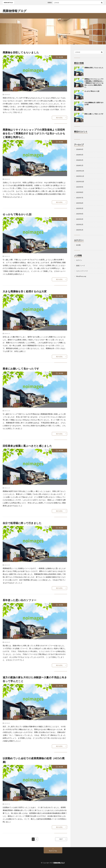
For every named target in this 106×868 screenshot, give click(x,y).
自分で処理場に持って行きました (22, 523)
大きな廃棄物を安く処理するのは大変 (25, 291)
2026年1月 (80, 165)
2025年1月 (80, 230)
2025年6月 (80, 203)
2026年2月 (80, 160)
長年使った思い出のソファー (20, 600)
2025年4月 (80, 214)
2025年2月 (80, 224)
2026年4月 (80, 149)
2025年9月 (80, 187)
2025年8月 (80, 192)
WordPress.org (81, 276)
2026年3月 (80, 155)
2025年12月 (80, 171)
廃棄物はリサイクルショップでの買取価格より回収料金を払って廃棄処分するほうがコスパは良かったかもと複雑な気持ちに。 (34, 133)
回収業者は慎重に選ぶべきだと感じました (27, 446)
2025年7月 (80, 198)
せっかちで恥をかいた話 (17, 214)
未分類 (61, 57)
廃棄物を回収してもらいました (57, 3)
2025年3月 (80, 219)
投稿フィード (81, 266)
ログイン (79, 260)
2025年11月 (80, 176)
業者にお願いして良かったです (21, 369)
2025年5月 (80, 208)
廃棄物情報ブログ (15, 11)
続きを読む (59, 118)
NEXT (61, 839)
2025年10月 (80, 182)
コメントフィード (82, 271)
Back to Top (53, 851)
